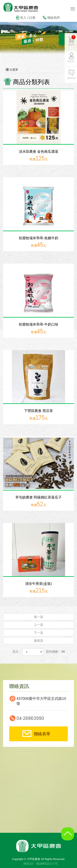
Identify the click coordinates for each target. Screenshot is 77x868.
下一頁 (38, 633)
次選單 (38, 70)
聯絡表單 (42, 734)
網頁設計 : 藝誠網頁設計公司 (41, 864)
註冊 (32, 18)
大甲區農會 (24, 7)
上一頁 (38, 625)
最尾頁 (38, 641)
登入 (23, 18)
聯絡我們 (54, 18)
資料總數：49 (55, 652)
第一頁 (38, 617)
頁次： (17, 652)
